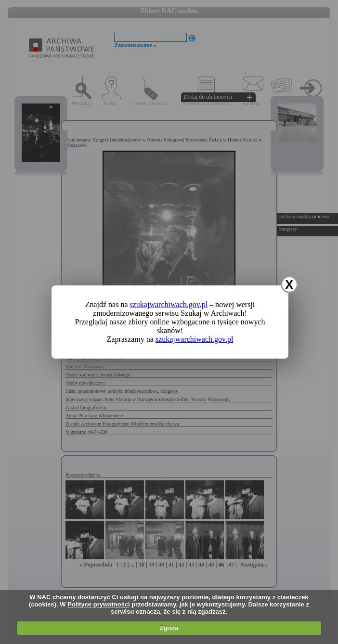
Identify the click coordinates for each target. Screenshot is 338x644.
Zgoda (169, 628)
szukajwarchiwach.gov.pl (169, 304)
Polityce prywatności (98, 604)
